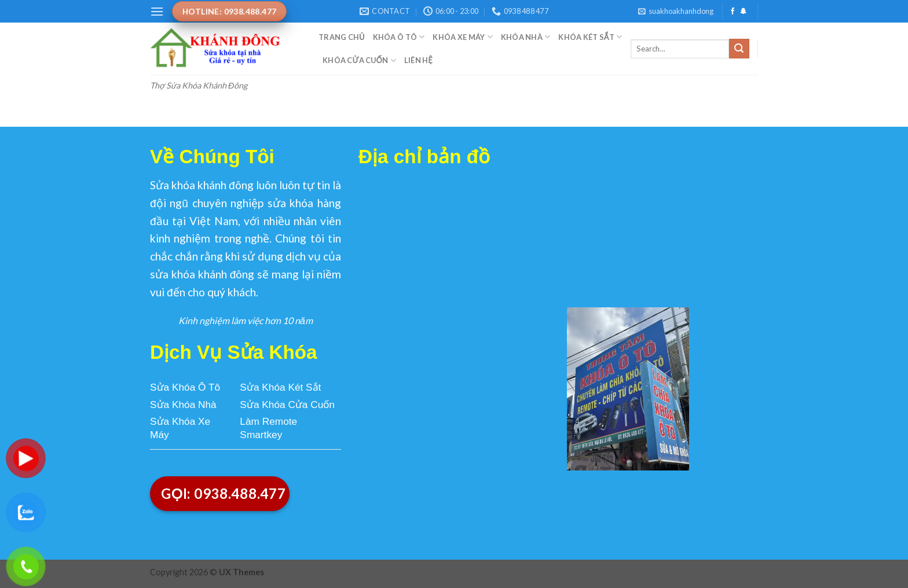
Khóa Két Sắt (590, 37)
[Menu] (157, 11)
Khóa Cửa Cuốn (359, 60)
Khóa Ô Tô (399, 37)
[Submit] (739, 49)
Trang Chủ (342, 37)
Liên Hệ (418, 60)
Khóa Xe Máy (462, 37)
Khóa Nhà (526, 37)
